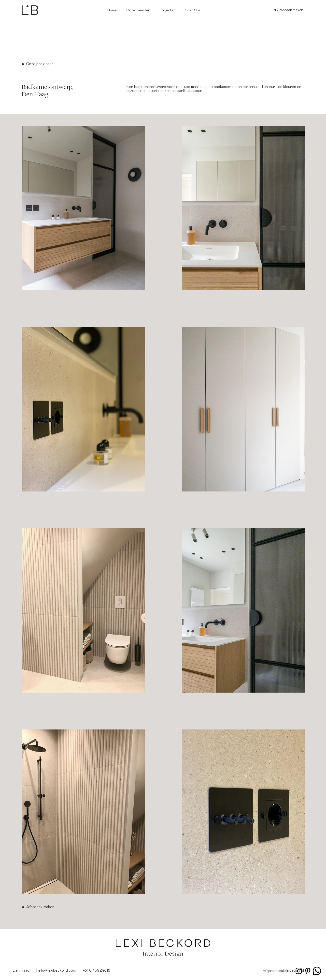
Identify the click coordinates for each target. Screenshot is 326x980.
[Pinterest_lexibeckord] (308, 971)
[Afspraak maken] (290, 10)
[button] (139, 10)
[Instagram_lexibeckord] (299, 971)
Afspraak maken (40, 907)
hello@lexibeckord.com (56, 970)
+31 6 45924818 (96, 970)
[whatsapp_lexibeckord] (317, 971)
